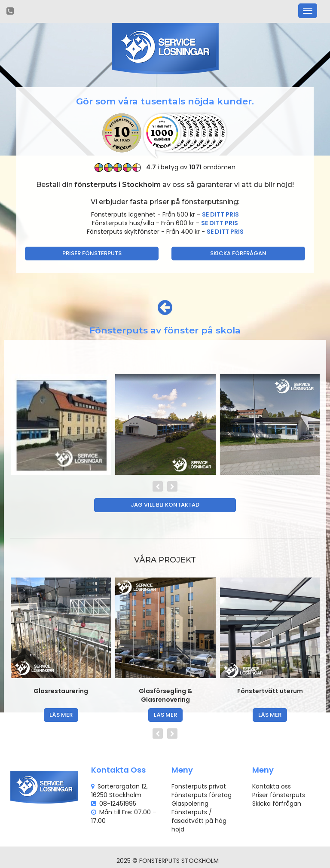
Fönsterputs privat (199, 786)
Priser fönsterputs (92, 253)
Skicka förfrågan (238, 253)
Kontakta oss (272, 786)
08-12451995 (118, 804)
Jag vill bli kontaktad (165, 505)
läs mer (61, 715)
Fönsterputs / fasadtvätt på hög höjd (199, 821)
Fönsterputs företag (202, 795)
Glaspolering (190, 804)
